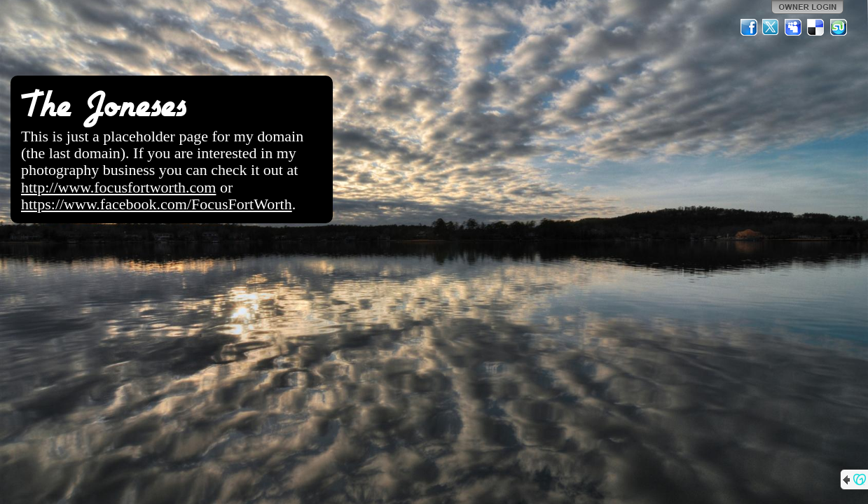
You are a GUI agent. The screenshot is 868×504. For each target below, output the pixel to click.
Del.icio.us (816, 27)
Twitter (771, 27)
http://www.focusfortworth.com (118, 187)
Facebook (749, 27)
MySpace (794, 27)
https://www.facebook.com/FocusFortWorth (157, 204)
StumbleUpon (839, 27)
